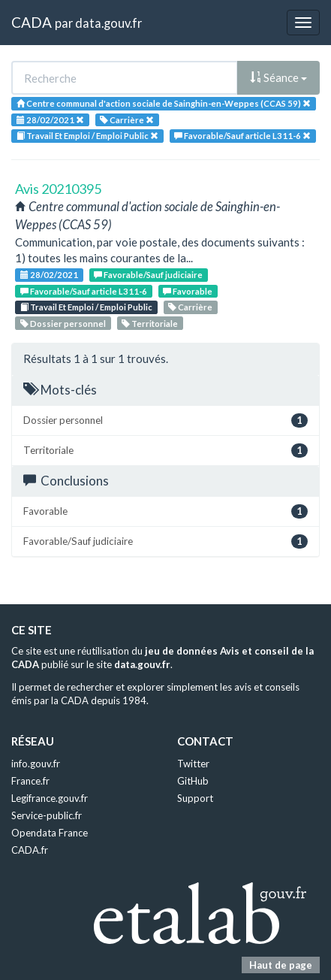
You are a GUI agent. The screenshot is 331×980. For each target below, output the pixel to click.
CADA (32, 22)
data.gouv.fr (108, 23)
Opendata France (50, 833)
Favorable (188, 291)
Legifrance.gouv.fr (50, 798)
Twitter (193, 764)
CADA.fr (30, 850)
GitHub (193, 781)
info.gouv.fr (36, 764)
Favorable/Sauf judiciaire (148, 275)
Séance (278, 77)
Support (195, 798)
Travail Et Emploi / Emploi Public (86, 307)
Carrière (190, 307)
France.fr (30, 781)
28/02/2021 (49, 275)
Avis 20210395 (58, 189)
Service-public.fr (47, 815)
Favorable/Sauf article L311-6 (84, 291)
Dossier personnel (63, 324)
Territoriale (150, 324)
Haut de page (281, 965)
